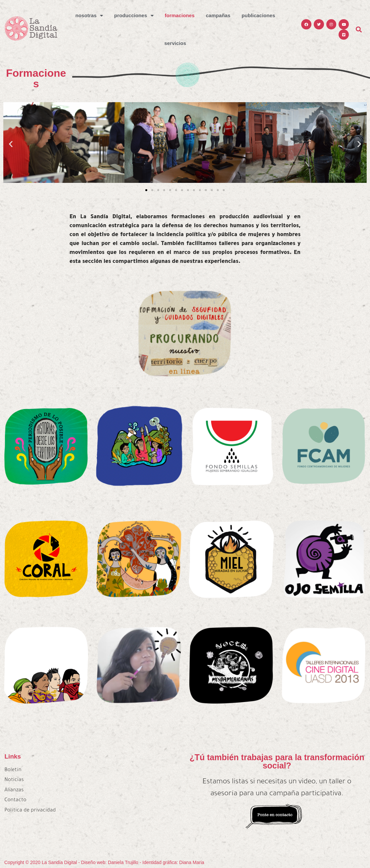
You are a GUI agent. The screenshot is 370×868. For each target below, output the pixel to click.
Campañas (218, 15)
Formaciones (180, 15)
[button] (146, 190)
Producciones (134, 16)
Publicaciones (258, 15)
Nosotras (89, 16)
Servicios (175, 43)
